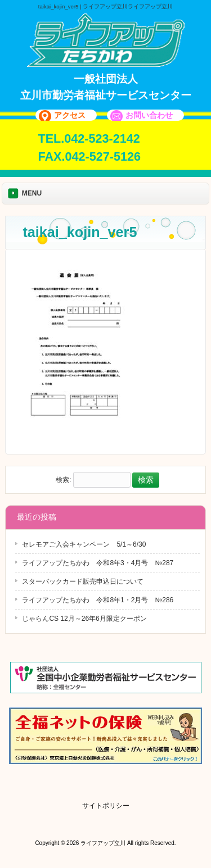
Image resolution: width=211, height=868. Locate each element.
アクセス (70, 115)
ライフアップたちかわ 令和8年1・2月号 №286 (98, 600)
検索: (63, 480)
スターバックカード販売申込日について (83, 581)
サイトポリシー (106, 806)
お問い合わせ (149, 115)
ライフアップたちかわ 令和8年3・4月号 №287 (98, 563)
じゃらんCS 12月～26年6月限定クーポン (84, 619)
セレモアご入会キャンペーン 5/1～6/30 (84, 544)
